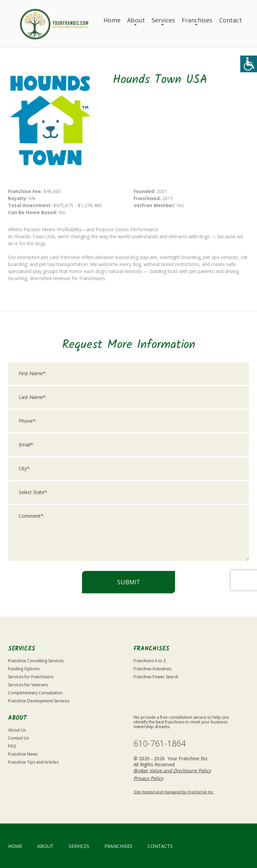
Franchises (197, 20)
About (136, 20)
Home (112, 20)
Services (163, 20)
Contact (231, 20)
